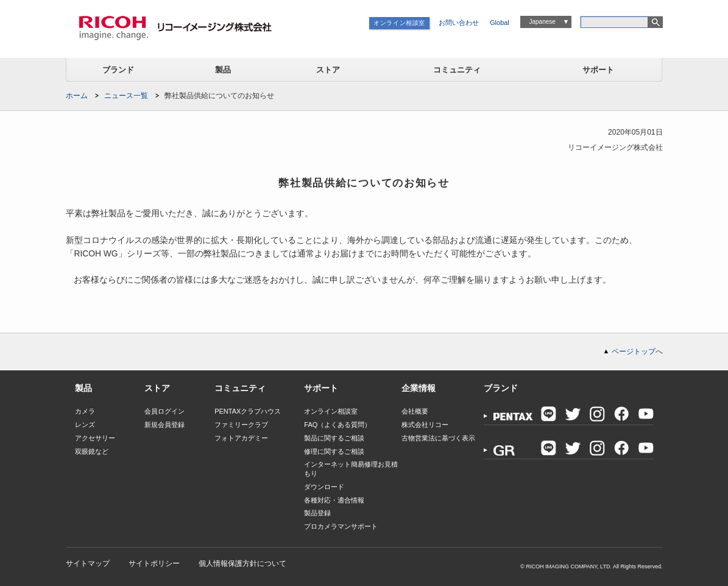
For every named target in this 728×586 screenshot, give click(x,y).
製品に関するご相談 (334, 438)
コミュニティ (457, 70)
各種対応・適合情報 (334, 500)
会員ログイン (164, 411)
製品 (223, 70)
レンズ (85, 425)
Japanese (542, 22)
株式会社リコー (425, 425)
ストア (328, 70)
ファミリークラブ (241, 425)
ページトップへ (637, 351)
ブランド (118, 70)
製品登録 (317, 513)
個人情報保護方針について (242, 563)
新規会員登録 (164, 425)
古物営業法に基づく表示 (438, 438)
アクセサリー (95, 438)
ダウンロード (324, 487)
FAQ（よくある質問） (337, 425)
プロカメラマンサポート (341, 526)
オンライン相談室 (399, 23)
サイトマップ (88, 563)
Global (500, 23)
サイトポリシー (154, 563)
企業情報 (419, 388)
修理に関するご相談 (334, 451)
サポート (598, 70)
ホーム (77, 96)
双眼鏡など (92, 451)
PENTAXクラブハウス (248, 411)
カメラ (85, 411)
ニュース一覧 (126, 96)
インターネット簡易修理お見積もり (351, 469)
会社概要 (415, 411)
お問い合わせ (459, 23)
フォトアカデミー (241, 438)
